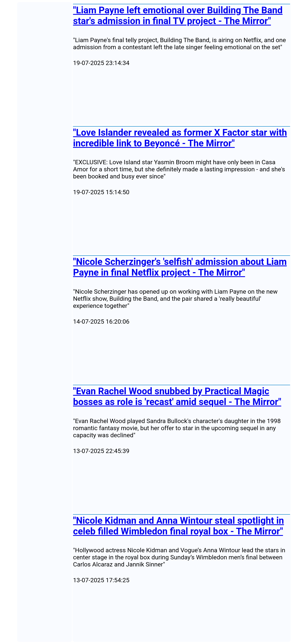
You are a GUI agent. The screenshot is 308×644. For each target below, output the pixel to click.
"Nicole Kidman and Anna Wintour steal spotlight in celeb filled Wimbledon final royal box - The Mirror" (179, 526)
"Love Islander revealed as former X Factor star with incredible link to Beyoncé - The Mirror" (180, 138)
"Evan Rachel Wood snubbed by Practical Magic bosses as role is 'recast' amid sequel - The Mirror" (177, 397)
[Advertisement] (182, 96)
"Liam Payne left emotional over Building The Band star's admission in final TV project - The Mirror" (178, 16)
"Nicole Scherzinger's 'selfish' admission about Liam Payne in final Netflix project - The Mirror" (180, 267)
